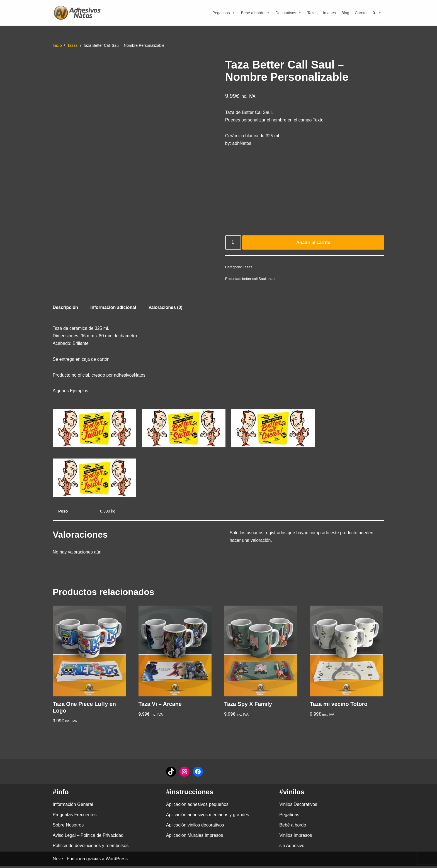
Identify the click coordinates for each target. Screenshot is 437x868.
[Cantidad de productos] (233, 243)
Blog (345, 13)
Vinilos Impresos (296, 837)
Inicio (57, 45)
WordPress (117, 861)
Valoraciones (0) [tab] (166, 309)
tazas (272, 280)
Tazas (312, 13)
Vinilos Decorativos (298, 806)
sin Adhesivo (292, 848)
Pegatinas (224, 13)
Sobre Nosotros (68, 827)
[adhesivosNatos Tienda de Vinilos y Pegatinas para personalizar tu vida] (79, 13)
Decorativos (289, 13)
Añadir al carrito (313, 243)
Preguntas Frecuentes (75, 817)
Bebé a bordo (255, 13)
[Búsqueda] (377, 13)
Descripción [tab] (65, 309)
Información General (73, 806)
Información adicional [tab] (114, 309)
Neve (58, 861)
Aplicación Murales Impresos (195, 837)
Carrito (361, 13)
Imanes (329, 13)
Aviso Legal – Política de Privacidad (88, 837)
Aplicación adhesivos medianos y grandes (208, 817)
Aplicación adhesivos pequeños (197, 806)
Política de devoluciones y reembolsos (91, 848)
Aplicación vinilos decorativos (195, 827)
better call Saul (254, 280)
